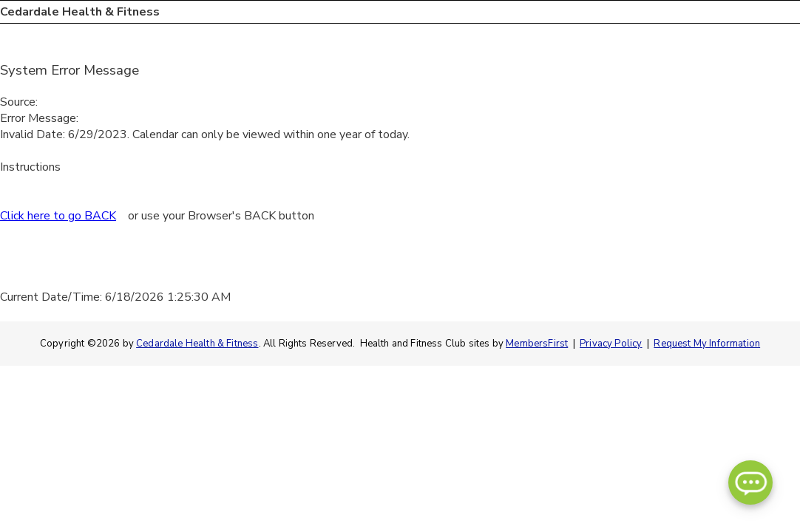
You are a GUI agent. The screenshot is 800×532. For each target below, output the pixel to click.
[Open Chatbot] (750, 482)
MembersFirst (537, 344)
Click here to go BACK (58, 216)
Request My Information (707, 344)
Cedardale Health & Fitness (197, 344)
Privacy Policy (611, 344)
